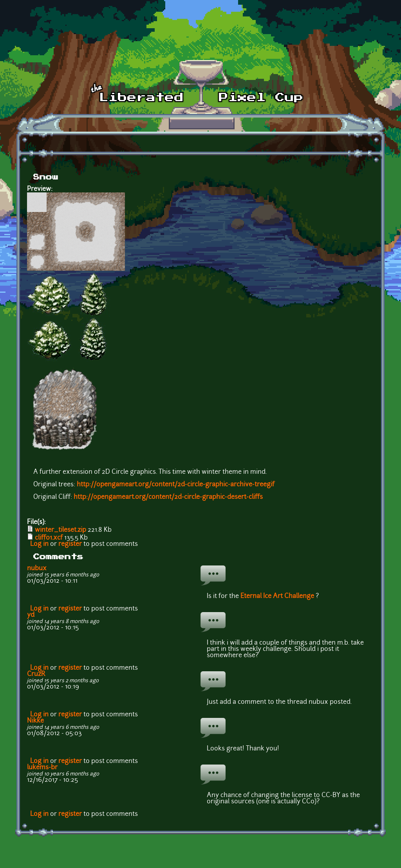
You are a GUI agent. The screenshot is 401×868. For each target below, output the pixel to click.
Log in (39, 544)
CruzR (36, 674)
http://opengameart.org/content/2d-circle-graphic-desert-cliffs (168, 497)
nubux (37, 569)
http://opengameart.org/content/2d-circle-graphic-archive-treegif (176, 485)
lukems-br (42, 768)
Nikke (35, 721)
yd (31, 615)
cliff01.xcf (49, 538)
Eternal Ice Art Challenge (277, 596)
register (70, 544)
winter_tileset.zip (61, 530)
